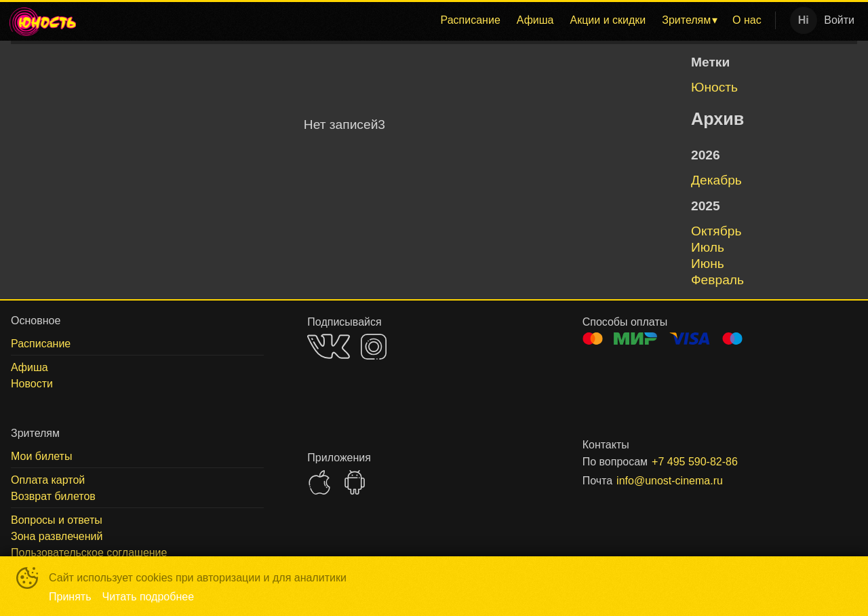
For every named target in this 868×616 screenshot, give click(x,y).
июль (708, 247)
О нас (747, 20)
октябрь (716, 231)
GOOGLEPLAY (355, 482)
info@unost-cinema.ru (670, 481)
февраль (717, 280)
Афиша (535, 20)
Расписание (471, 20)
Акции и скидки (608, 20)
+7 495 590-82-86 (695, 462)
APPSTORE (319, 482)
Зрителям (686, 20)
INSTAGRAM (374, 347)
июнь (708, 264)
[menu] (429, 20)
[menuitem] (471, 20)
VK (329, 346)
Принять (70, 597)
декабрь (716, 180)
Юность (714, 87)
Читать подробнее (149, 597)
